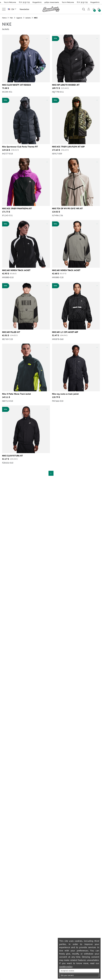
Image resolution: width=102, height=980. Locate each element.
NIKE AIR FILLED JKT (11, 332)
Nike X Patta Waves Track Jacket (16, 394)
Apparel (19, 18)
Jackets (28, 18)
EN (14, 9)
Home (4, 18)
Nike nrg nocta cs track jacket (65, 394)
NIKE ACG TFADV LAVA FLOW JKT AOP (68, 147)
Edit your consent (67, 975)
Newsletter (24, 9)
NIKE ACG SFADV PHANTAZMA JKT (17, 208)
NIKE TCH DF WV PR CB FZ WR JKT (67, 208)
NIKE (36, 18)
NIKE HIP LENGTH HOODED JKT (66, 85)
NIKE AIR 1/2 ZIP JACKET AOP (65, 332)
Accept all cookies (67, 971)
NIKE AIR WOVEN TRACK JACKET (16, 270)
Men (11, 18)
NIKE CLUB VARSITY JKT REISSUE (16, 85)
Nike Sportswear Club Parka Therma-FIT (20, 147)
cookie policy (66, 966)
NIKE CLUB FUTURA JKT (12, 456)
